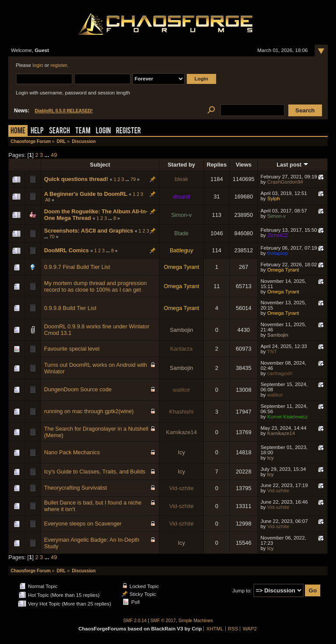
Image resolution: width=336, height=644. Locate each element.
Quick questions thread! (76, 179)
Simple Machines (196, 621)
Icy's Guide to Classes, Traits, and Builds (95, 472)
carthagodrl (280, 373)
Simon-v (181, 215)
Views (244, 165)
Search (59, 131)
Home (18, 131)
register (59, 65)
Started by (181, 165)
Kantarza (181, 349)
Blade (181, 233)
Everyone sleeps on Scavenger (83, 524)
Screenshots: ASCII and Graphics (89, 231)
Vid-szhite (182, 488)
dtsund (181, 197)
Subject (100, 165)
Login (103, 131)
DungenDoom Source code (78, 389)
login (38, 65)
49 (54, 155)
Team (83, 131)
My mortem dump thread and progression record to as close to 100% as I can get (96, 286)
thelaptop (278, 253)
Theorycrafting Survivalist (76, 488)
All (48, 200)
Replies (217, 165)
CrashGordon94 (285, 182)
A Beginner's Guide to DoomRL (86, 194)
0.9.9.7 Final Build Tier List (77, 267)
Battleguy (181, 250)
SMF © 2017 (163, 621)
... (48, 155)
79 (133, 179)
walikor (182, 390)
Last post (292, 165)
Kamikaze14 (181, 432)
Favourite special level (72, 349)
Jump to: (242, 591)
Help (37, 131)
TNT (272, 352)
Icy (181, 452)
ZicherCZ (278, 235)
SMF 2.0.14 (135, 621)
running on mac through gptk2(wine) (89, 411)
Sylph (274, 198)
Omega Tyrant (181, 267)
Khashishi (182, 412)
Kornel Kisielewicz (288, 417)
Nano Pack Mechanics (72, 452)
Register (128, 131)
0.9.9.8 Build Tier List (70, 308)
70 (52, 237)
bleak (181, 179)
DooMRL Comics (66, 250)
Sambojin (181, 330)
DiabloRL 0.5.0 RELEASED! (63, 111)
